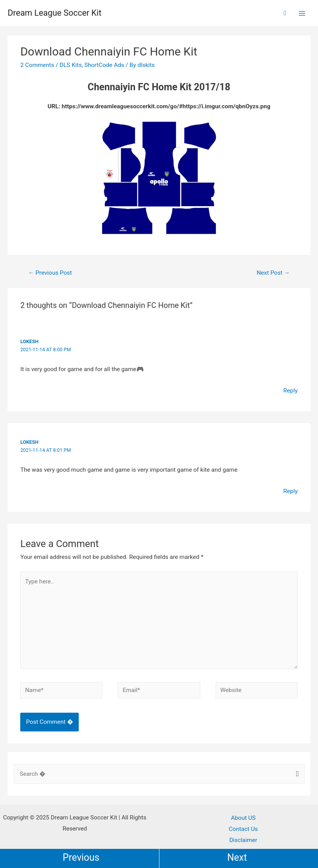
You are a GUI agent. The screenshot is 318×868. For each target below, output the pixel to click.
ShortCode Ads (104, 65)
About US (243, 818)
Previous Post (50, 273)
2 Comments (37, 65)
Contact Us (243, 829)
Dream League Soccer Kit (57, 13)
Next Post (273, 273)
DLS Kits (71, 65)
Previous (81, 857)
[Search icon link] (285, 13)
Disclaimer (243, 840)
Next (237, 857)
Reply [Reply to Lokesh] (290, 391)
